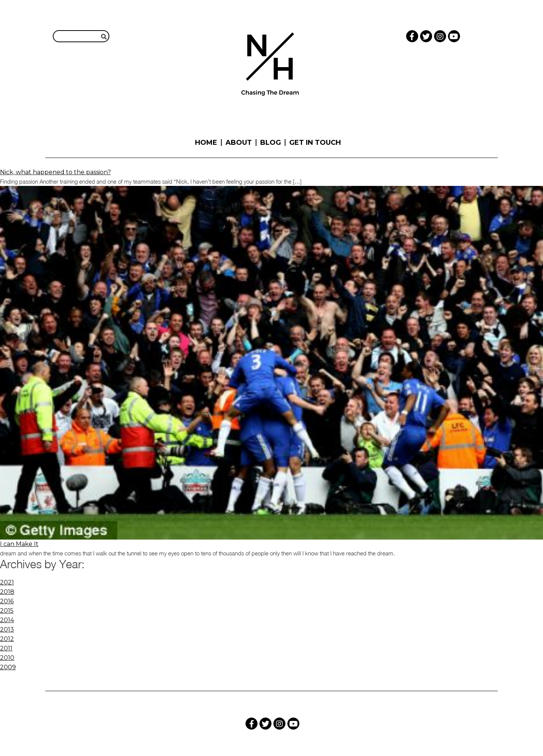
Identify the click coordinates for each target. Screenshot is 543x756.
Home (206, 143)
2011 (6, 648)
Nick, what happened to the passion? (55, 172)
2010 (7, 658)
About (239, 143)
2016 (7, 601)
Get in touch (315, 143)
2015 (7, 611)
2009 (8, 667)
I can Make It (19, 544)
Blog (271, 143)
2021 (7, 582)
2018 (7, 592)
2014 (7, 620)
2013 (7, 629)
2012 (7, 639)
